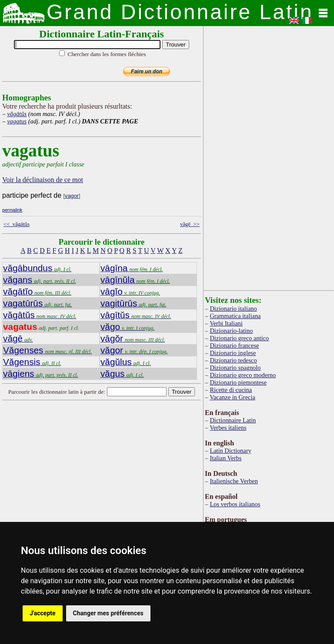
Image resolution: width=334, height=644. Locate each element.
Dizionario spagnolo (235, 368)
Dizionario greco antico (239, 338)
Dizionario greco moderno (243, 375)
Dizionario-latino (231, 331)
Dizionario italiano (233, 309)
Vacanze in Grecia (232, 397)
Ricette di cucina (231, 390)
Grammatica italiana (235, 316)
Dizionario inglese (233, 353)
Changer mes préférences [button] (108, 613)
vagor (72, 196)
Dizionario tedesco (233, 360)
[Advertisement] (132, 472)
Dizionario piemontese (238, 382)
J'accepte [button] (43, 613)
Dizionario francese (234, 345)
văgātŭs (17, 114)
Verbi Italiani (226, 323)
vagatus (17, 121)
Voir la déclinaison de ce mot (43, 180)
